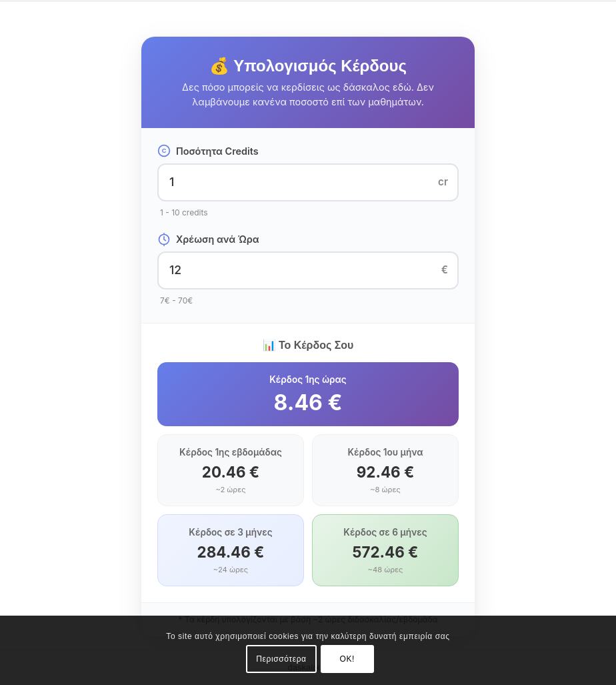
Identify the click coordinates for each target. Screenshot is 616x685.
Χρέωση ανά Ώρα (208, 239)
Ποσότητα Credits (208, 151)
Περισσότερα (281, 659)
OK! (347, 659)
